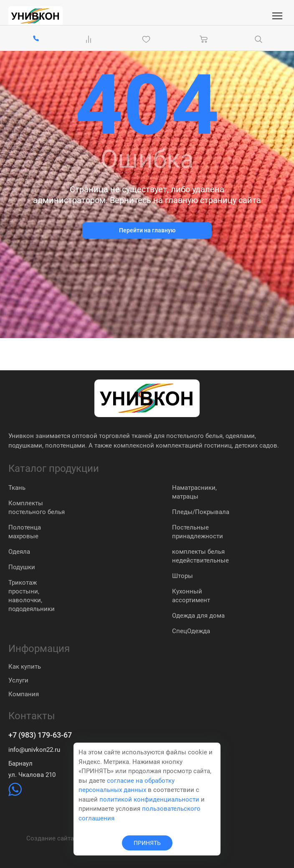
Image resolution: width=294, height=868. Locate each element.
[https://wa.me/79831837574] (15, 794)
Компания (24, 694)
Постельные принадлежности (198, 532)
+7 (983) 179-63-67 (40, 735)
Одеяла (19, 552)
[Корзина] (204, 39)
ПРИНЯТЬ (147, 843)
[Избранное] (148, 39)
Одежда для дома (198, 616)
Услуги (18, 680)
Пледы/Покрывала (201, 512)
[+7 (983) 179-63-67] (36, 39)
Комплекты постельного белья (37, 508)
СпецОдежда (191, 631)
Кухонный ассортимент (191, 596)
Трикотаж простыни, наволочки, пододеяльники (32, 596)
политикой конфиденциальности (149, 799)
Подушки (22, 567)
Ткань (17, 488)
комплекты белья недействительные (200, 556)
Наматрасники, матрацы (194, 492)
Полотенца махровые (25, 532)
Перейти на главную (147, 230)
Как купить (25, 667)
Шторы (182, 576)
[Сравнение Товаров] (90, 39)
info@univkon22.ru (34, 750)
